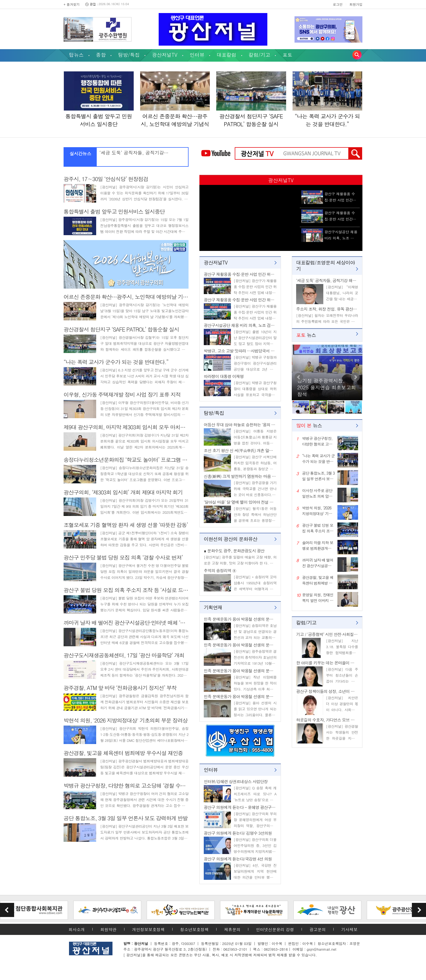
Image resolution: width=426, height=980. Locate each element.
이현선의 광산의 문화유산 (231, 539)
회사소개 (77, 929)
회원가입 (356, 4)
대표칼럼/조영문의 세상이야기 (325, 266)
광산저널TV (165, 55)
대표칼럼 (227, 55)
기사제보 (349, 929)
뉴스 (306, 335)
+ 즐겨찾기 (72, 4)
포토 (287, 55)
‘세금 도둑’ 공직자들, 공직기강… (134, 153)
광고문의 (318, 929)
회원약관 (108, 929)
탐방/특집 (129, 55)
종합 (101, 55)
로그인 (338, 4)
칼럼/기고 (259, 55)
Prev (299, 377)
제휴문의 (232, 929)
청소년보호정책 (194, 929)
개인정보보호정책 (148, 929)
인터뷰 (197, 55)
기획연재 (213, 607)
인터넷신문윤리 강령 (275, 929)
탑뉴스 (76, 55)
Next (355, 377)
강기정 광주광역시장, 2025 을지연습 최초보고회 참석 (327, 387)
